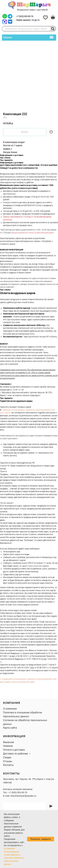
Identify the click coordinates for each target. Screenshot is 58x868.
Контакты (8, 765)
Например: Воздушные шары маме (26, 29)
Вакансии (9, 742)
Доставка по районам (16, 754)
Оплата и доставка (14, 750)
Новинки (8, 746)
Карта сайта (10, 728)
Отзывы (8, 761)
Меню (8, 37)
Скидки (7, 757)
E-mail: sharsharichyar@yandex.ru (20, 796)
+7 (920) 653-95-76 (25, 16)
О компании (10, 709)
